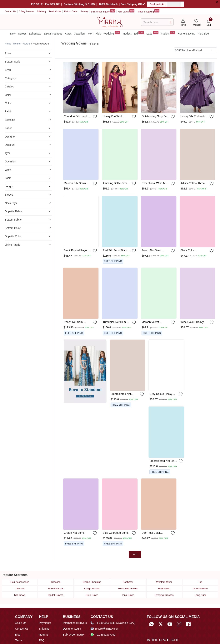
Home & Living (186, 34)
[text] (155, 22)
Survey (84, 12)
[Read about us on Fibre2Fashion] (173, 635)
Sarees (22, 34)
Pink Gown (128, 581)
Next (135, 487)
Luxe (152, 33)
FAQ (42, 627)
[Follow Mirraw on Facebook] (188, 610)
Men (90, 34)
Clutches (20, 575)
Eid (139, 33)
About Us (21, 609)
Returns (44, 621)
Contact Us (10, 12)
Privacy (20, 632)
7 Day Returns (26, 12)
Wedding (112, 33)
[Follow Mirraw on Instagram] (179, 610)
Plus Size (203, 34)
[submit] (171, 22)
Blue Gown (92, 581)
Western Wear (164, 568)
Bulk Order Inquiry (103, 11)
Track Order (55, 12)
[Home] (110, 22)
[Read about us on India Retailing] (162, 635)
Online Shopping (92, 568)
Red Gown (164, 575)
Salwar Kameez (53, 34)
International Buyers (75, 609)
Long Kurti (200, 581)
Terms (19, 627)
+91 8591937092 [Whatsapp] (103, 621)
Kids (98, 34)
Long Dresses (92, 575)
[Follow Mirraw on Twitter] (161, 610)
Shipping (44, 615)
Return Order (71, 12)
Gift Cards (126, 11)
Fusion (168, 33)
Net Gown (20, 581)
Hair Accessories (20, 568)
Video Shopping (148, 11)
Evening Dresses (164, 581)
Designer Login (72, 615)
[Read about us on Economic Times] (152, 635)
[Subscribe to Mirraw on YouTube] (170, 610)
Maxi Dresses (56, 575)
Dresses (56, 568)
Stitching (41, 12)
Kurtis (68, 34)
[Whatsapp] (151, 610)
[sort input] (200, 50)
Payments (45, 609)
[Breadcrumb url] (8, 44)
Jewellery (80, 34)
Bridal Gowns (56, 581)
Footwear (128, 568)
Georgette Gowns (128, 575)
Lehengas (35, 34)
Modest (127, 34)
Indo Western (200, 575)
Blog (18, 621)
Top (200, 568)
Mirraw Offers (23, 638)
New (13, 34)
